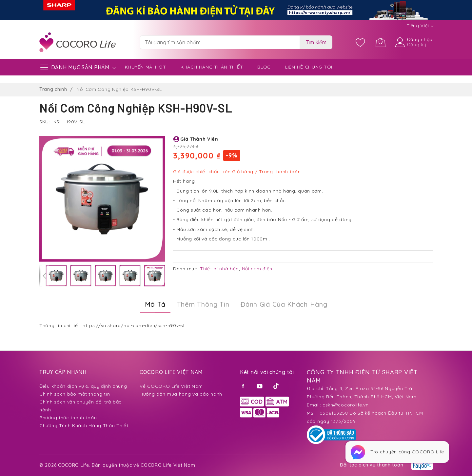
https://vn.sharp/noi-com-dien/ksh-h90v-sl (134, 325)
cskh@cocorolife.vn (346, 405)
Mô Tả (155, 304)
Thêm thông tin (203, 304)
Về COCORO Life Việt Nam (171, 386)
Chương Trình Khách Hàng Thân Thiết (84, 425)
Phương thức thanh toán (68, 418)
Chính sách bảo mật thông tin (75, 394)
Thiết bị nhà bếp (219, 269)
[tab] (155, 304)
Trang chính (53, 89)
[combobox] (220, 42)
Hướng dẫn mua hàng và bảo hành (181, 394)
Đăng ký (417, 45)
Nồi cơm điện (257, 269)
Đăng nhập (420, 39)
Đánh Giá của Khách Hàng (284, 304)
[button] (44, 276)
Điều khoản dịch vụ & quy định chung (83, 386)
